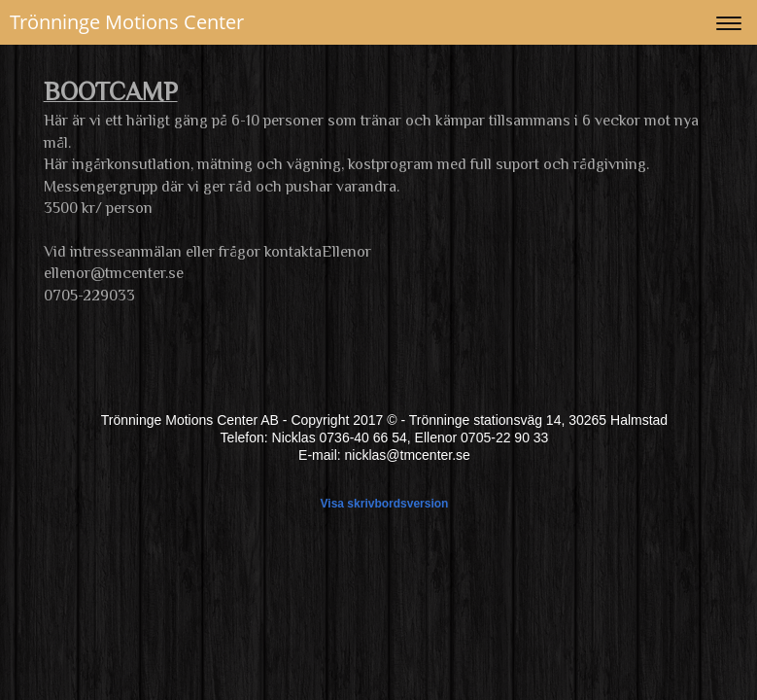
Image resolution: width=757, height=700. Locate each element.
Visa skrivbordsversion (385, 504)
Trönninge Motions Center (127, 22)
